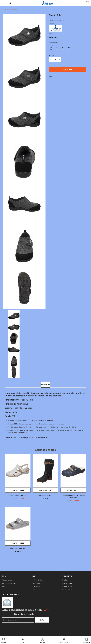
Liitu (42, 620)
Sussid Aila (13, 9)
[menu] (3, 3)
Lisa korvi (67, 69)
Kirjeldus (45, 384)
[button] (23, 640)
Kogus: (51, 55)
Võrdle (51, 77)
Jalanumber (53, 43)
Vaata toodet (18, 490)
